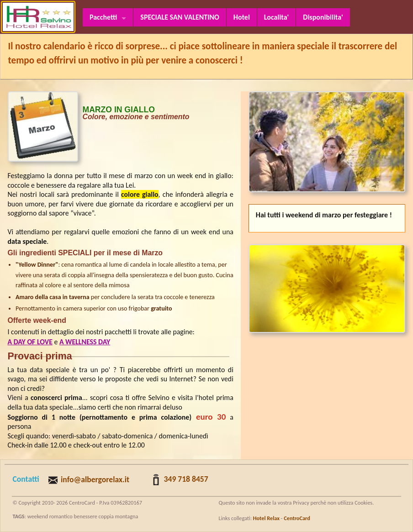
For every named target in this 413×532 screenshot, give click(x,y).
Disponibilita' (323, 17)
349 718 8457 (186, 479)
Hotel (242, 17)
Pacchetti (103, 17)
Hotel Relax (266, 518)
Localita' (277, 17)
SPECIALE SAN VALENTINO (180, 17)
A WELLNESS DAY (85, 342)
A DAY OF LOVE (30, 342)
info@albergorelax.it (95, 479)
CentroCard (297, 518)
